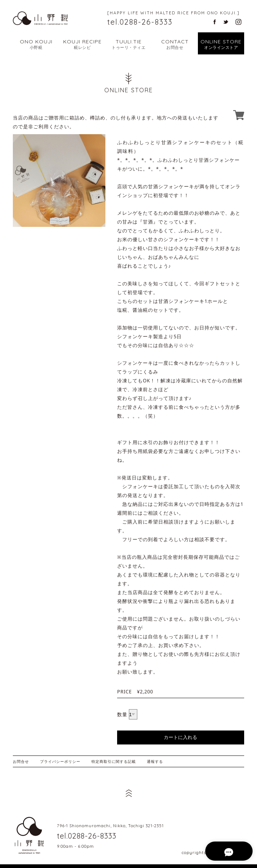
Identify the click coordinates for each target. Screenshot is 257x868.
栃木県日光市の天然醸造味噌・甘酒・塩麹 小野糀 (29, 835)
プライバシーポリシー (60, 761)
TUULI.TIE (128, 44)
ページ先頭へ (128, 793)
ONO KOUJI (36, 44)
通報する (155, 761)
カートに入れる (180, 737)
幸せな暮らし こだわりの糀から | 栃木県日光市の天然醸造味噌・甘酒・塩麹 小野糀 (40, 18)
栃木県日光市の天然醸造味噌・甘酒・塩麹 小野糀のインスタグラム (238, 22)
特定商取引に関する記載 (114, 761)
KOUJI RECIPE (82, 44)
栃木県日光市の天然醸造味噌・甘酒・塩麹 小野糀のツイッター (226, 22)
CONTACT (175, 44)
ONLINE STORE (221, 44)
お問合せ (21, 761)
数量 (122, 714)
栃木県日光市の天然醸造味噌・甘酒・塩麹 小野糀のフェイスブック (215, 22)
